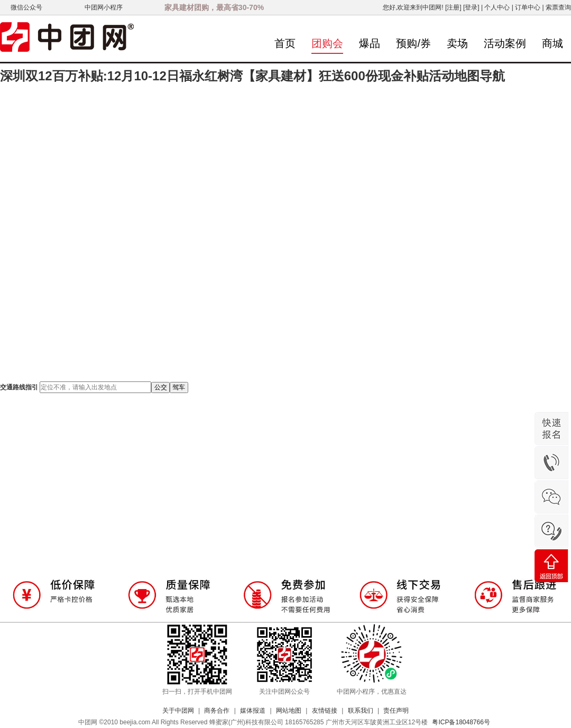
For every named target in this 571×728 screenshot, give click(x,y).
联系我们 (361, 711)
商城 (552, 43)
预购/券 (413, 43)
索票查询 (558, 7)
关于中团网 (178, 711)
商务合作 (217, 711)
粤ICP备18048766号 (461, 722)
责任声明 (396, 711)
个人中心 (497, 7)
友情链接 (325, 711)
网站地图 (289, 711)
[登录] (471, 7)
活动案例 (505, 43)
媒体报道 (253, 711)
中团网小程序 (104, 7)
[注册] (453, 7)
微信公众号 (26, 7)
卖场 (457, 43)
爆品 (370, 43)
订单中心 (528, 7)
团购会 (327, 43)
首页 (285, 43)
